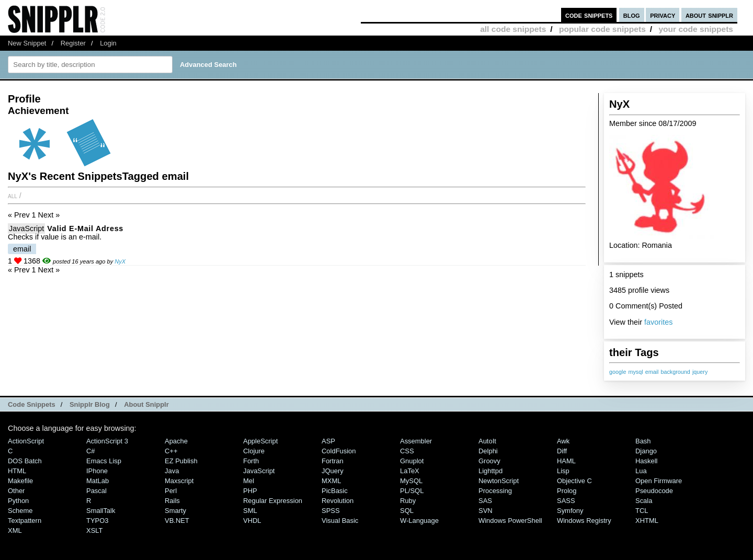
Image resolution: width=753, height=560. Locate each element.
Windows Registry (584, 521)
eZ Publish (181, 461)
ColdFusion (339, 451)
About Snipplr (146, 404)
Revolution (338, 501)
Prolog (567, 491)
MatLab (98, 481)
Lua (641, 471)
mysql (635, 372)
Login (108, 43)
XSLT (94, 530)
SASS (566, 501)
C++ (171, 451)
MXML (331, 481)
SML (250, 511)
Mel (249, 481)
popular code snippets (602, 29)
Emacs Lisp (104, 461)
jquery (700, 372)
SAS (485, 501)
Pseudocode (654, 491)
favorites (658, 322)
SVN (486, 511)
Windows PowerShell (510, 521)
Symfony (570, 511)
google (618, 372)
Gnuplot (412, 461)
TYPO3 (97, 521)
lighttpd (490, 471)
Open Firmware (659, 481)
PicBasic (335, 491)
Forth (251, 461)
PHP (250, 491)
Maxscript (179, 481)
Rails (172, 501)
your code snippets (696, 29)
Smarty (175, 511)
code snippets (589, 15)
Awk (563, 441)
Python (18, 501)
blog (632, 15)
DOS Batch (25, 461)
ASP (328, 441)
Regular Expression (273, 501)
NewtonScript (499, 481)
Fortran (333, 461)
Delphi (488, 451)
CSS (407, 451)
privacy (663, 15)
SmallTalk (101, 511)
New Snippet (27, 43)
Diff (562, 451)
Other (16, 491)
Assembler (416, 441)
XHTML (647, 521)
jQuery (333, 471)
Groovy (489, 461)
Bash (643, 441)
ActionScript (26, 441)
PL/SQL (412, 491)
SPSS (331, 511)
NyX (120, 261)
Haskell (646, 461)
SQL (407, 511)
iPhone (97, 471)
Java (172, 471)
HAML (566, 461)
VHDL (252, 521)
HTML (17, 471)
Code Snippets (32, 404)
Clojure (254, 451)
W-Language (419, 521)
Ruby (408, 501)
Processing (495, 491)
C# (91, 451)
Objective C (574, 481)
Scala (644, 501)
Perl (171, 491)
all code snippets (513, 29)
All (13, 196)
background (675, 372)
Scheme (20, 511)
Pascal (96, 491)
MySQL (411, 481)
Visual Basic (340, 521)
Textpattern (25, 521)
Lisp (563, 471)
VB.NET (177, 521)
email (652, 372)
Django (646, 451)
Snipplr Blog (90, 404)
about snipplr (709, 15)
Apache (176, 441)
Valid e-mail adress (85, 228)
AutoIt (487, 441)
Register (73, 43)
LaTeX (410, 471)
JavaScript (26, 228)
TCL (642, 511)
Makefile (20, 481)
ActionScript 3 (107, 441)
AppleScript (260, 441)
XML (15, 530)
